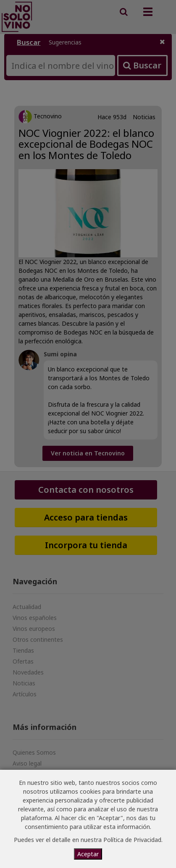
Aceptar (88, 854)
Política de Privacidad (132, 840)
